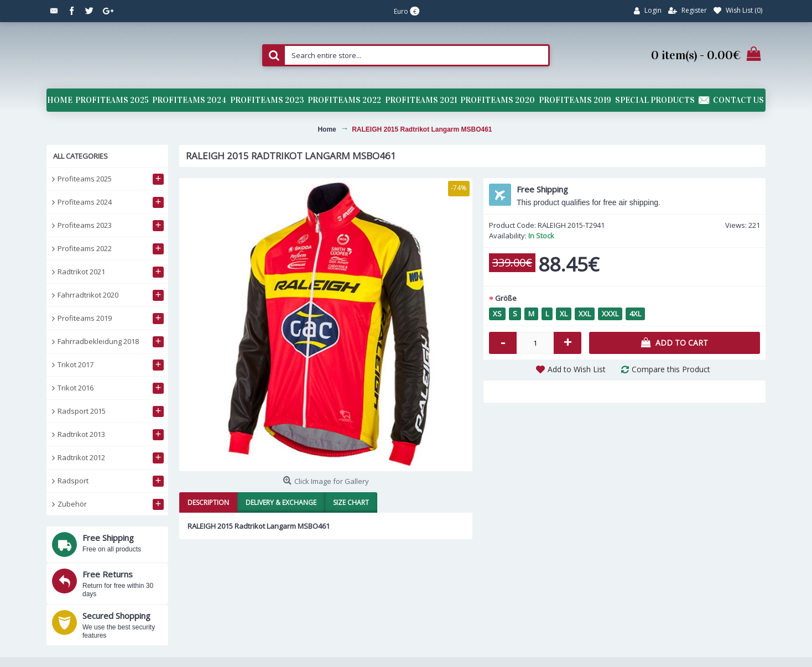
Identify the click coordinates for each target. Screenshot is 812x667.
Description (208, 502)
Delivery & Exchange (281, 502)
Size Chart (351, 502)
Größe (506, 298)
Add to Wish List (577, 369)
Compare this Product (671, 369)
